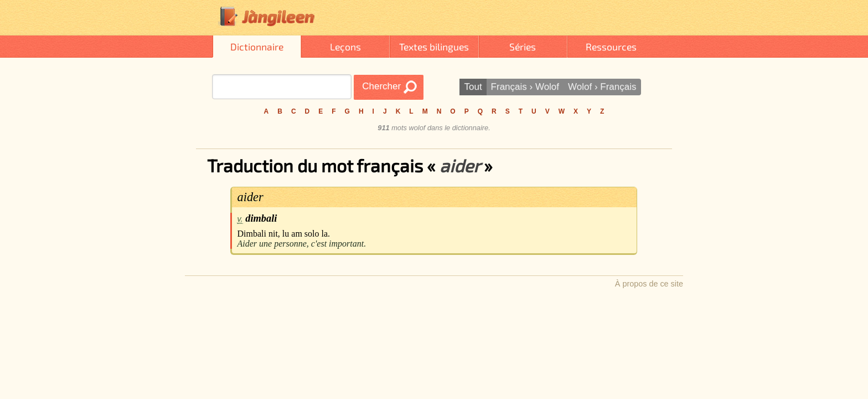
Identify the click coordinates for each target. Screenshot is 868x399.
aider (250, 197)
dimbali (261, 218)
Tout (473, 87)
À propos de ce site (649, 284)
